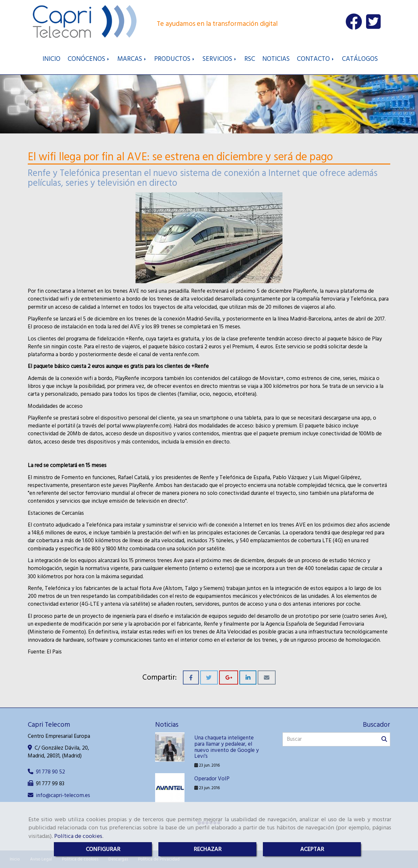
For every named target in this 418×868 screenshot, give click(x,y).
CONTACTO (316, 59)
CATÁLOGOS (360, 59)
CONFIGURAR (103, 849)
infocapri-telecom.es (63, 795)
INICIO (51, 59)
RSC (250, 59)
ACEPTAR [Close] (312, 849)
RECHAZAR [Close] (208, 849)
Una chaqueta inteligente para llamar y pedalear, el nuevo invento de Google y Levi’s (226, 747)
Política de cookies (78, 836)
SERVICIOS (220, 59)
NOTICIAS (276, 59)
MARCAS (132, 59)
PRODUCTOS (175, 59)
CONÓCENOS (89, 59)
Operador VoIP (212, 779)
